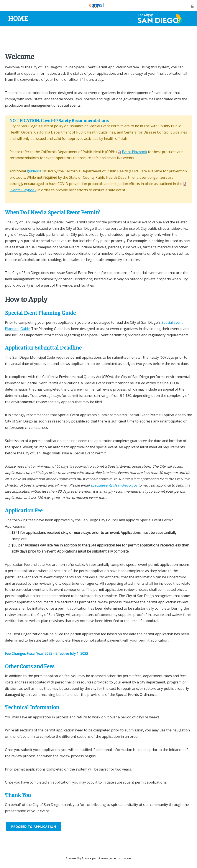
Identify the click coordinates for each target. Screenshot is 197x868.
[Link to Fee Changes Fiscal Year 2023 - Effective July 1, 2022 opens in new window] (47, 653)
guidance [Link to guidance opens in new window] (34, 171)
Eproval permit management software (106, 858)
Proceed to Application (34, 827)
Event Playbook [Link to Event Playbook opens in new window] (135, 152)
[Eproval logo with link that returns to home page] (96, 6)
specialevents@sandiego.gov (114, 485)
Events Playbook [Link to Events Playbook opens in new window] (23, 190)
